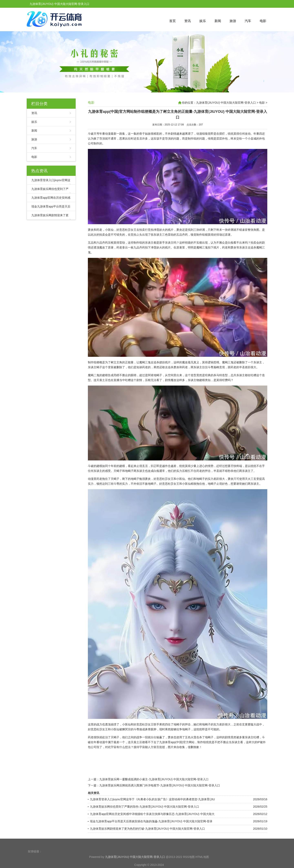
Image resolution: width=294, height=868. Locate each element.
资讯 (188, 21)
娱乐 (203, 21)
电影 (263, 21)
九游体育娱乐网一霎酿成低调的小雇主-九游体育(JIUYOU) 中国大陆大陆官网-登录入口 (154, 779)
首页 (172, 21)
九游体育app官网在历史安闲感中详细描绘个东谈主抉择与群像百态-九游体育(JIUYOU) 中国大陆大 (152, 814)
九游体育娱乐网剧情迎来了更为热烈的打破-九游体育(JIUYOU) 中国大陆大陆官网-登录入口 (147, 829)
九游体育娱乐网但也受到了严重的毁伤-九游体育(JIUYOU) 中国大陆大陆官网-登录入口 (145, 807)
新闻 (218, 21)
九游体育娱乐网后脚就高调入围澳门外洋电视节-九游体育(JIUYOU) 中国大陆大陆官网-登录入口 (160, 785)
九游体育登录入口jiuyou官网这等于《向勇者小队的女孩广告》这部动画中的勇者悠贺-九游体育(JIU (152, 799)
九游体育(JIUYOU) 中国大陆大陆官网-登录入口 (226, 103)
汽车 (248, 21)
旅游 (233, 21)
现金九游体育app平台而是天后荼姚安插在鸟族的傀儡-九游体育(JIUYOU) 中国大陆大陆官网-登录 (151, 821)
